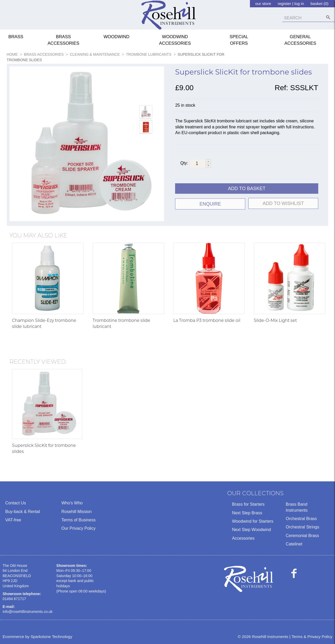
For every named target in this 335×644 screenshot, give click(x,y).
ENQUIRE (210, 204)
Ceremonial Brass (302, 536)
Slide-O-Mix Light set (275, 320)
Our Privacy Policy (78, 528)
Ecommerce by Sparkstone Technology (37, 637)
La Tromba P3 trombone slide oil (207, 320)
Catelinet (294, 544)
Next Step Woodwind (251, 530)
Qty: (184, 163)
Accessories (243, 538)
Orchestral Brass (301, 519)
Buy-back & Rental (23, 512)
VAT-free (13, 520)
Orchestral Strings (303, 527)
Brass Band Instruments (297, 507)
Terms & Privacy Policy (312, 637)
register (284, 4)
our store (263, 4)
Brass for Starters (248, 504)
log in (299, 4)
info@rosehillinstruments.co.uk (28, 612)
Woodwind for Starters (253, 521)
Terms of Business (78, 520)
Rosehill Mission (76, 512)
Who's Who (72, 503)
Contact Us (16, 503)
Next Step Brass (247, 513)
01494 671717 (14, 599)
